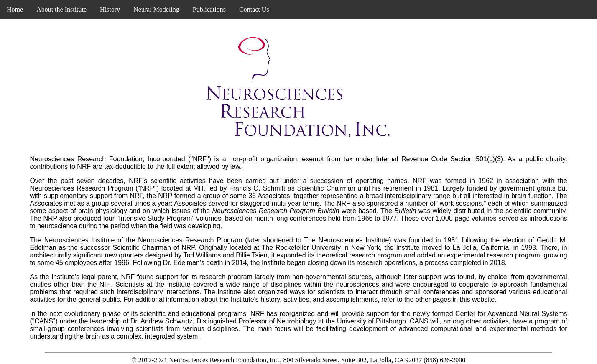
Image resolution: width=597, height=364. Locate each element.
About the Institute (61, 9)
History (110, 9)
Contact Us (254, 9)
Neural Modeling (156, 9)
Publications (209, 9)
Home (15, 9)
